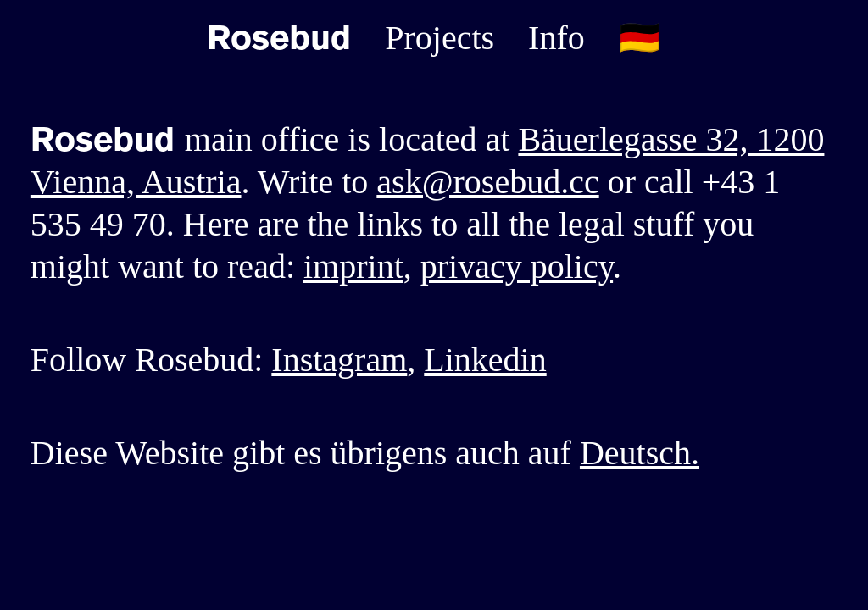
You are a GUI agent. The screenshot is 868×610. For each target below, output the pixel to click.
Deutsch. (640, 453)
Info (556, 38)
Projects (440, 38)
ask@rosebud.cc (487, 182)
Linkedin (485, 360)
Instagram (339, 360)
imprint (353, 266)
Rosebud (279, 38)
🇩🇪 (640, 38)
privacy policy (517, 266)
